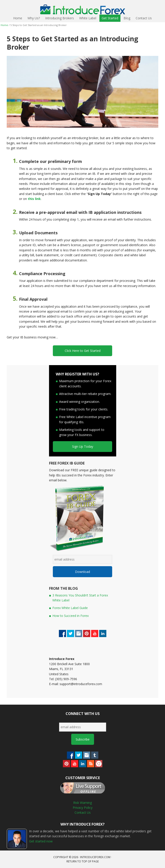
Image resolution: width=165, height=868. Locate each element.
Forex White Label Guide (70, 608)
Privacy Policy (83, 808)
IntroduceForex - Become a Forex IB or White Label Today (13, 7)
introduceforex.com (95, 857)
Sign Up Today (83, 446)
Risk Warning (82, 803)
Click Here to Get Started (83, 351)
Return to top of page (83, 861)
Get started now (41, 841)
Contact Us (83, 812)
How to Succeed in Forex (71, 616)
